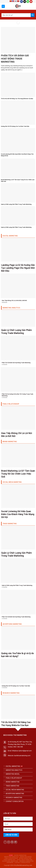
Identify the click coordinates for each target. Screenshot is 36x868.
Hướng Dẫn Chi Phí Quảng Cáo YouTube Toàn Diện (15, 126)
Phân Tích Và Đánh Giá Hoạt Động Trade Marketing (15, 59)
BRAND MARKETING (25, 858)
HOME (11, 855)
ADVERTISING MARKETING (10, 861)
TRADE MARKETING (10, 860)
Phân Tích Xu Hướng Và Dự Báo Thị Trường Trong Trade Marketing (17, 395)
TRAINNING (10, 862)
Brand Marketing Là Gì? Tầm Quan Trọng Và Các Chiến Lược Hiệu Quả (18, 180)
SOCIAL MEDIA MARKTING (25, 860)
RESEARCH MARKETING (27, 861)
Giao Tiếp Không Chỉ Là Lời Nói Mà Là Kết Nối (14, 300)
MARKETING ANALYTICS (11, 857)
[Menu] (3, 6)
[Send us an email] (25, 2)
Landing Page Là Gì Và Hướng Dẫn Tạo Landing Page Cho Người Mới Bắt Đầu (18, 268)
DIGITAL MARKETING (20, 855)
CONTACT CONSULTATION (22, 862)
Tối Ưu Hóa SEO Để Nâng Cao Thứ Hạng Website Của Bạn (17, 99)
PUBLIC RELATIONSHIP (11, 858)
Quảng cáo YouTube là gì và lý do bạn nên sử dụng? (18, 655)
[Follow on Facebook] (22, 2)
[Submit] (33, 15)
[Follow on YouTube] (16, 842)
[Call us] (28, 2)
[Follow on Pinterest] (31, 2)
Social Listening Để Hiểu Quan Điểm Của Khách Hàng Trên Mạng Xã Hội (17, 155)
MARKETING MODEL (26, 857)
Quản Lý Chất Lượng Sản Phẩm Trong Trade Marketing (16, 204)
